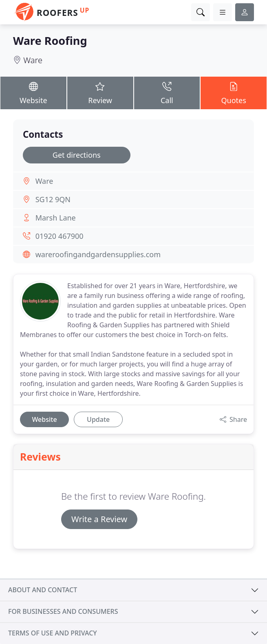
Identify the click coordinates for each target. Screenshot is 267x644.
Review (100, 93)
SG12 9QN (53, 199)
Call (167, 93)
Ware (33, 60)
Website (33, 93)
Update (98, 419)
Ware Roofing (50, 41)
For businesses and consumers (63, 611)
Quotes (234, 93)
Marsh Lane (56, 218)
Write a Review (99, 519)
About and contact (43, 590)
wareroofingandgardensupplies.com (98, 254)
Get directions (77, 155)
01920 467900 (60, 236)
